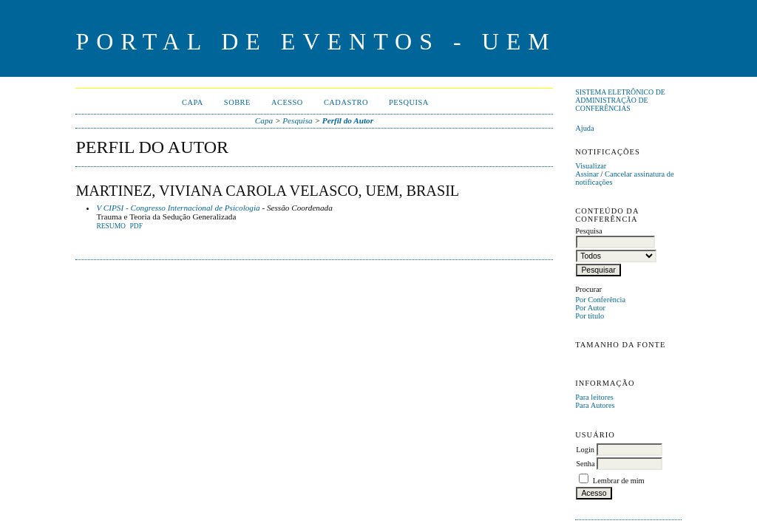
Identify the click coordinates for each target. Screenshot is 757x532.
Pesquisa (409, 102)
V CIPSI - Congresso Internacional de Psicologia (178, 208)
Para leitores (594, 397)
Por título (590, 316)
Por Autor (590, 308)
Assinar (587, 174)
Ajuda (584, 128)
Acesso (287, 102)
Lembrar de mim (619, 481)
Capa (193, 102)
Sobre (237, 102)
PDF (136, 226)
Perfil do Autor (348, 120)
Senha (585, 464)
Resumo (111, 226)
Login (585, 450)
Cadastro (346, 102)
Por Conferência (600, 300)
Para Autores (595, 405)
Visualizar (591, 166)
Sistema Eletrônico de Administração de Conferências (620, 100)
